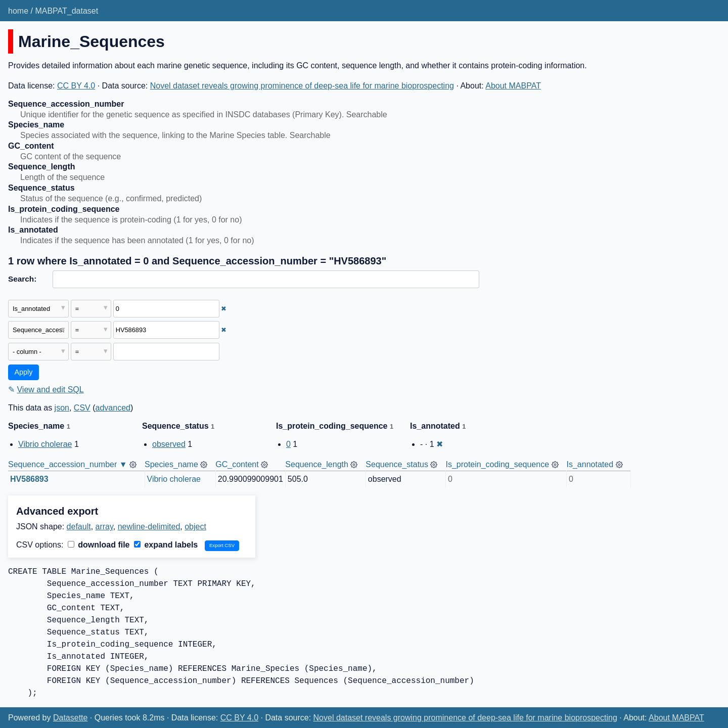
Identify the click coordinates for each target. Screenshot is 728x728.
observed (169, 444)
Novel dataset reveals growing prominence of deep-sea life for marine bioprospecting (302, 86)
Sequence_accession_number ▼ (68, 464)
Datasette (70, 718)
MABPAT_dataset (66, 11)
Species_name (171, 464)
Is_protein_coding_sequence (497, 464)
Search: (22, 279)
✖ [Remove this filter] (224, 309)
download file (99, 545)
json (62, 408)
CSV (82, 408)
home (18, 11)
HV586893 (29, 479)
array (104, 527)
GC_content (237, 464)
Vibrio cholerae (45, 444)
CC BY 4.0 (76, 86)
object (195, 527)
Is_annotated (590, 464)
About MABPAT (513, 86)
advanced (113, 408)
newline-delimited (149, 527)
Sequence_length (317, 464)
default (79, 527)
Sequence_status (397, 464)
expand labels (166, 545)
